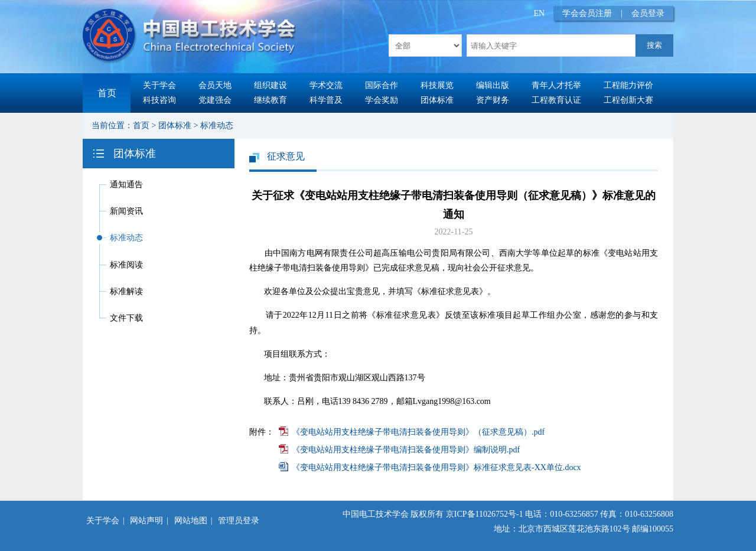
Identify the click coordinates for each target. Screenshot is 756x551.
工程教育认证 (556, 100)
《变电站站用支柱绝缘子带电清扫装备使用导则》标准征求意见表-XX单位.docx (436, 467)
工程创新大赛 (628, 100)
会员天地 (215, 85)
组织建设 (271, 85)
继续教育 (271, 100)
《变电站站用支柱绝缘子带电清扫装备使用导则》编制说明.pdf (406, 450)
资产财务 (493, 100)
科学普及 (326, 100)
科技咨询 (159, 100)
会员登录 (648, 13)
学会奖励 (382, 100)
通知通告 (126, 185)
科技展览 (437, 85)
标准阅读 (126, 265)
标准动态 (217, 125)
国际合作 (382, 85)
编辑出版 (493, 85)
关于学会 (159, 85)
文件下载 (126, 318)
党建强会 (215, 100)
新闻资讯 (126, 211)
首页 (107, 93)
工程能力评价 (628, 85)
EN (540, 13)
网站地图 (191, 521)
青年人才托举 (556, 85)
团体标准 (437, 100)
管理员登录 (239, 521)
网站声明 (146, 521)
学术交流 (326, 85)
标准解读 (126, 291)
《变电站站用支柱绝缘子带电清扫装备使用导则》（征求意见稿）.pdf (418, 432)
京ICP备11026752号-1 (485, 514)
